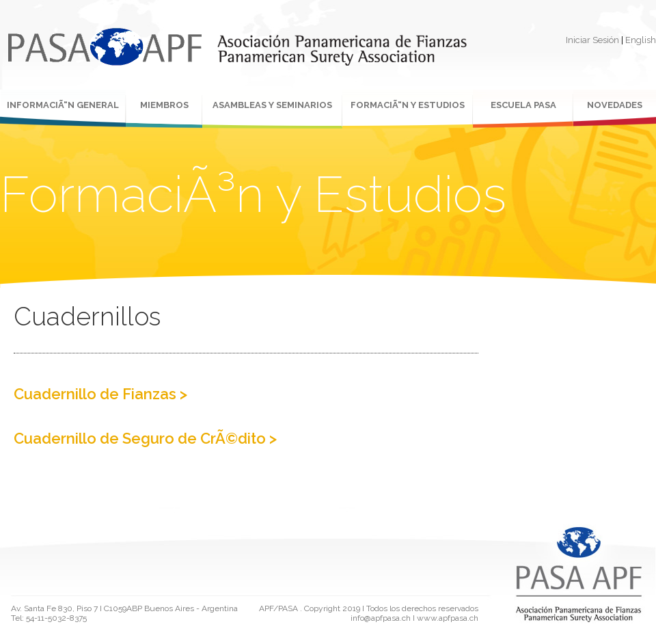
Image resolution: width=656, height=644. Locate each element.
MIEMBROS (164, 105)
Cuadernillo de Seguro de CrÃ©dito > (145, 438)
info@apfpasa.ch (381, 618)
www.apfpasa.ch (448, 618)
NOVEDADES (615, 105)
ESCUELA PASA (523, 105)
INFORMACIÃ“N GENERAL (63, 105)
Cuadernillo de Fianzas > (100, 394)
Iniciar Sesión (592, 40)
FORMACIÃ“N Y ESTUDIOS (408, 105)
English (641, 40)
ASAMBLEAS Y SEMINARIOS (272, 105)
